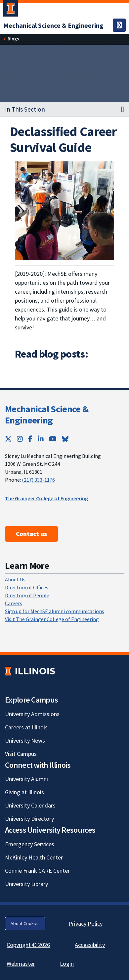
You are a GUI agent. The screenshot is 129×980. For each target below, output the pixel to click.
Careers (14, 603)
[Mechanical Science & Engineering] (53, 25)
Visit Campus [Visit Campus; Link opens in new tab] (21, 754)
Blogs (13, 39)
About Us (15, 579)
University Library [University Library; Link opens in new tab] (26, 884)
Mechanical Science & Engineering (47, 415)
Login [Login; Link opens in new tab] (67, 964)
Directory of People (27, 595)
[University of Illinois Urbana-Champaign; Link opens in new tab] (11, 10)
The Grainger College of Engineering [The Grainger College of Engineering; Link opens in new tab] (46, 498)
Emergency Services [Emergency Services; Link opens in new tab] (30, 844)
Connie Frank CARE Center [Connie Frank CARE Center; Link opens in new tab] (37, 871)
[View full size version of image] (64, 210)
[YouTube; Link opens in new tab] (53, 439)
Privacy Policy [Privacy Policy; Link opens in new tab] (86, 924)
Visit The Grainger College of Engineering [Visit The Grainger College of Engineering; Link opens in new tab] (52, 619)
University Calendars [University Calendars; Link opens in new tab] (30, 805)
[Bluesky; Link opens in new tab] (65, 439)
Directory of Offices (27, 587)
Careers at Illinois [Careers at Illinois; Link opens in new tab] (26, 727)
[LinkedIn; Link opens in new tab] (41, 439)
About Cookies (25, 923)
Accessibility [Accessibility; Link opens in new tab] (90, 945)
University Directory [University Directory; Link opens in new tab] (29, 819)
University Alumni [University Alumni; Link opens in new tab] (26, 779)
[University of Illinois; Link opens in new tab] (30, 671)
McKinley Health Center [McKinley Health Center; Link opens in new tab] (34, 857)
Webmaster (21, 964)
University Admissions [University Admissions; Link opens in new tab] (32, 714)
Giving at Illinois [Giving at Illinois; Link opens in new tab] (24, 792)
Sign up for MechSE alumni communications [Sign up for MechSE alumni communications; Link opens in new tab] (55, 611)
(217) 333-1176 (38, 480)
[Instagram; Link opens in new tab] (20, 439)
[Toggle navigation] (119, 25)
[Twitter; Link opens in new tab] (8, 439)
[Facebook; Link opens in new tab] (30, 439)
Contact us (31, 534)
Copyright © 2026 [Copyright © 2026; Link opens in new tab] (28, 945)
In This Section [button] (25, 109)
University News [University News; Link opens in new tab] (25, 740)
